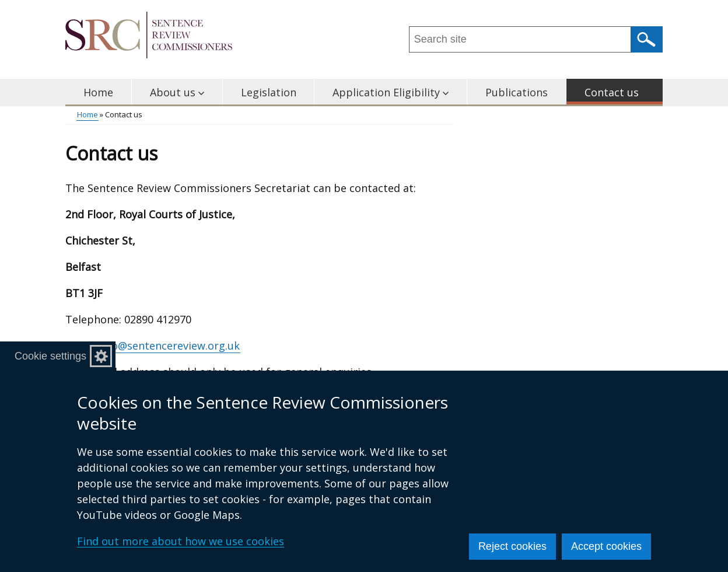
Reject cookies (512, 546)
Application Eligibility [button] (391, 92)
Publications (517, 92)
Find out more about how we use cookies (181, 541)
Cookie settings (50, 356)
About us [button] (177, 92)
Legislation (269, 92)
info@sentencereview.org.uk (169, 346)
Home (98, 92)
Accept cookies (606, 546)
